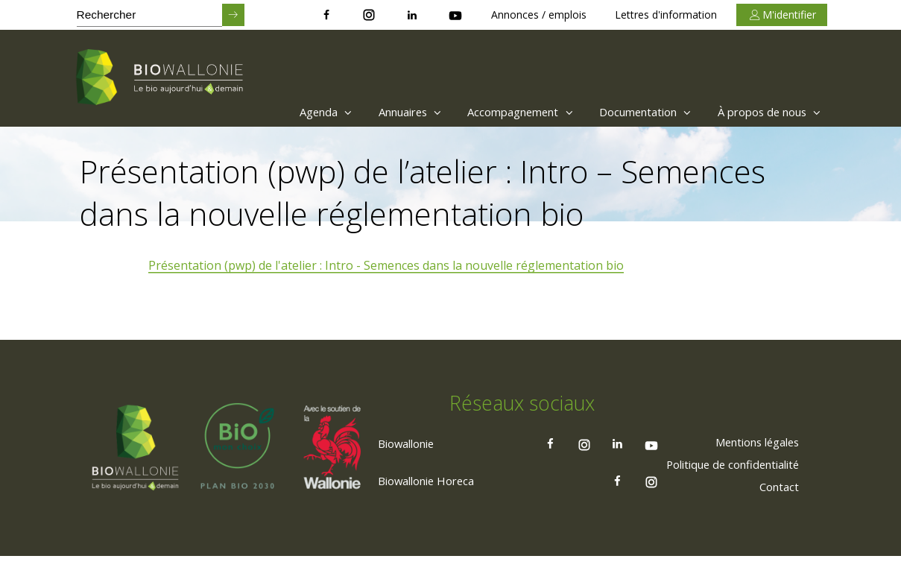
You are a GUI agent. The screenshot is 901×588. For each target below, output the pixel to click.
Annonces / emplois (539, 15)
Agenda (281, 112)
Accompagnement (494, 112)
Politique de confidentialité (724, 496)
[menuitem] (278, 112)
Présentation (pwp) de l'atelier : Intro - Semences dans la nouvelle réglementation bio (388, 266)
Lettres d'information (666, 15)
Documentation (630, 112)
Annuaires (373, 112)
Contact (777, 518)
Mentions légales (750, 473)
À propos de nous (765, 112)
